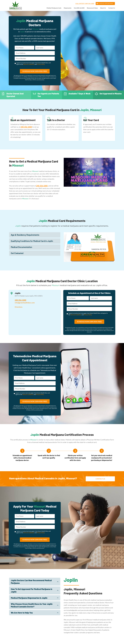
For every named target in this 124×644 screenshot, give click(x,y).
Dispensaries (68, 8)
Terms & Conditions (29, 64)
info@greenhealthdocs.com (25, 303)
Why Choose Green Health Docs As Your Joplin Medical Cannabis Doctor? (32, 605)
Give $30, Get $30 (79, 8)
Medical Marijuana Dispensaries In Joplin (29, 598)
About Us (103, 8)
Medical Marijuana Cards (54, 8)
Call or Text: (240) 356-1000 (85, 3)
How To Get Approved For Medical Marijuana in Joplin (32, 590)
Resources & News (92, 8)
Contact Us (112, 8)
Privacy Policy (41, 64)
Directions (19, 307)
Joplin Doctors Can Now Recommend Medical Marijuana (31, 582)
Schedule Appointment (106, 3)
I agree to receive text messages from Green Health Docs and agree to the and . (33, 63)
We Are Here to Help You (22, 613)
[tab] (35, 235)
